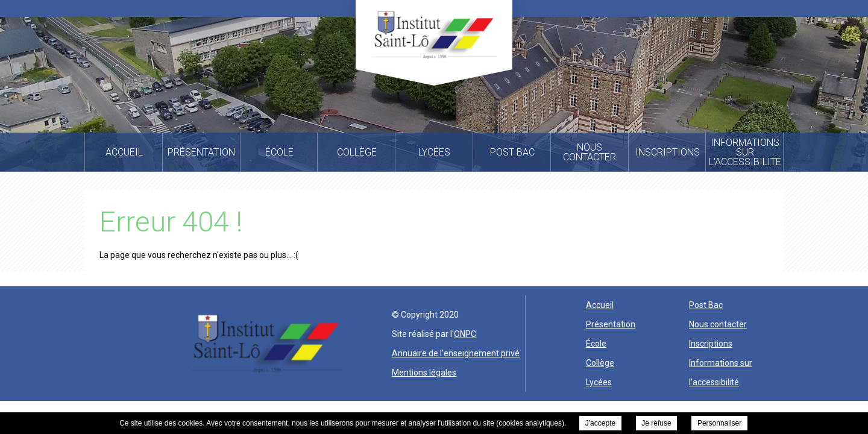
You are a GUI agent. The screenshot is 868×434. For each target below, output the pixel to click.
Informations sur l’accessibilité (721, 373)
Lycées (599, 382)
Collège (600, 363)
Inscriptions (711, 344)
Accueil (600, 305)
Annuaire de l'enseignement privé (456, 353)
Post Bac (706, 305)
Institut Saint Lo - (434, 35)
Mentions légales (424, 373)
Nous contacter (718, 324)
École (596, 344)
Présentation (611, 324)
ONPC (465, 334)
